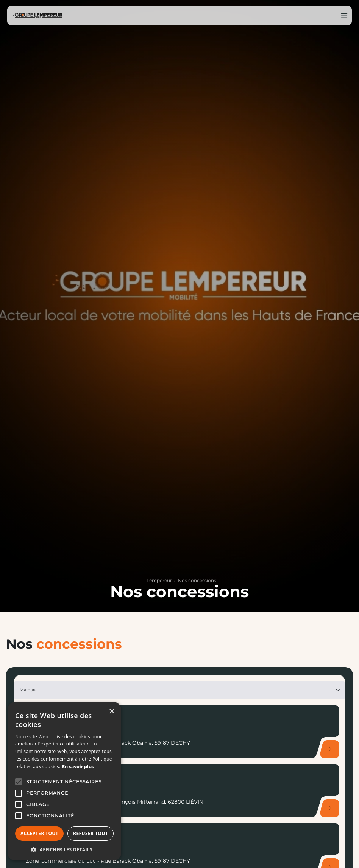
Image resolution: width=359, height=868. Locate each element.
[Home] (38, 16)
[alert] (64, 781)
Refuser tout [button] (91, 833)
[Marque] (179, 690)
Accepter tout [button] (39, 833)
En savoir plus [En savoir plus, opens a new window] (78, 766)
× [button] (112, 712)
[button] (19, 782)
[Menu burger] (344, 16)
